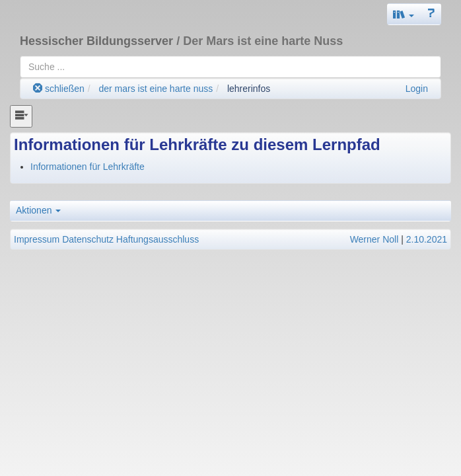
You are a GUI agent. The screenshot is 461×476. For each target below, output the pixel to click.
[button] (404, 14)
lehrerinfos (249, 89)
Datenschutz (88, 239)
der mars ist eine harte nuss (156, 89)
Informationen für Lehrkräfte (88, 167)
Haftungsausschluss (158, 239)
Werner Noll (374, 239)
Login (417, 89)
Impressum (37, 239)
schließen (59, 89)
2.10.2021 (427, 239)
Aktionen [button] (38, 210)
